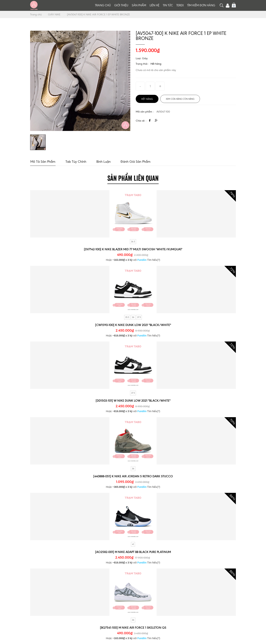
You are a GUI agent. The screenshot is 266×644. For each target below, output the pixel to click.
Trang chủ (103, 5)
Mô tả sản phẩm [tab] (43, 161)
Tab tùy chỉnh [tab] (75, 161)
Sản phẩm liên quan (133, 177)
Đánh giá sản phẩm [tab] (134, 161)
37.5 (139, 317)
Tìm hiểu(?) (154, 260)
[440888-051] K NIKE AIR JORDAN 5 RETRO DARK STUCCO (133, 476)
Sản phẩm (139, 5)
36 (133, 317)
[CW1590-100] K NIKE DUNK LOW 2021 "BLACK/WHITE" (133, 325)
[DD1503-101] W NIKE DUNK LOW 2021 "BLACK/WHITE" (133, 400)
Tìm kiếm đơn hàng (201, 5)
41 (133, 544)
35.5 (127, 317)
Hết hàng (156, 64)
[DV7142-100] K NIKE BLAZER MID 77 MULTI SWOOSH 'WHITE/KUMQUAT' (133, 249)
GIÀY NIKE (55, 14)
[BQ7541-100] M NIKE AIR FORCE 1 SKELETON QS (133, 627)
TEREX (180, 5)
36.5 (133, 241)
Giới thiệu (121, 5)
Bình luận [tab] (103, 161)
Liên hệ (154, 5)
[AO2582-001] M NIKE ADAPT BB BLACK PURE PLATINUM (133, 552)
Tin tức (168, 5)
